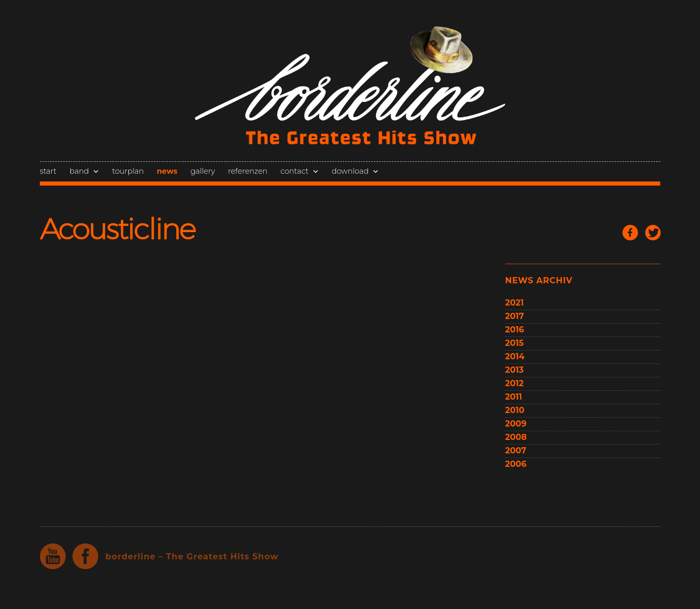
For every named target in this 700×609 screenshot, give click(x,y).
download (350, 171)
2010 (515, 410)
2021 (514, 303)
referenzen (248, 171)
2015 (514, 343)
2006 (516, 464)
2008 (516, 437)
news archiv (539, 280)
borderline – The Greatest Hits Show (192, 557)
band (79, 171)
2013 (514, 370)
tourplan (128, 171)
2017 (514, 316)
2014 (515, 356)
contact (295, 171)
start (48, 171)
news (167, 171)
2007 (516, 451)
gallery (202, 171)
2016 (515, 330)
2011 (514, 397)
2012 (514, 383)
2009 (516, 424)
